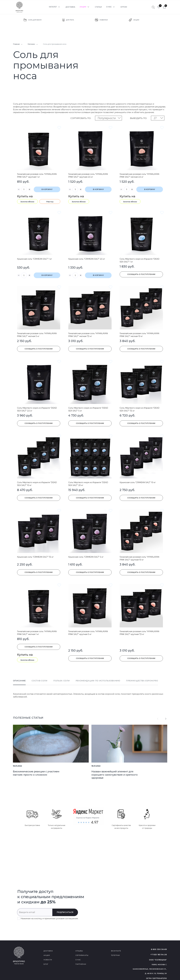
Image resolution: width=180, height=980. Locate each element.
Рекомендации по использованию (98, 681)
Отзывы (79, 951)
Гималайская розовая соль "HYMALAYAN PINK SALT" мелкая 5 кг (37, 335)
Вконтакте (116, 951)
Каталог (55, 7)
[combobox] (108, 118)
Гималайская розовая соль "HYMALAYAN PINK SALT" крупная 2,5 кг (88, 176)
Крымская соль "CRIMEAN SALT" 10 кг (138, 482)
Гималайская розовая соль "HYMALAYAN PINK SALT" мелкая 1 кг (37, 633)
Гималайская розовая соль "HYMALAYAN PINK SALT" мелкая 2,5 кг (139, 176)
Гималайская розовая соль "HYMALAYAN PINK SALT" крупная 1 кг (37, 176)
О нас (111, 7)
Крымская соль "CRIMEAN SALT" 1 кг (34, 259)
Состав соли (40, 681)
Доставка (70, 7)
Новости (48, 960)
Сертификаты (82, 955)
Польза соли (62, 681)
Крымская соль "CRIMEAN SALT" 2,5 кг (87, 259)
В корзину (47, 189)
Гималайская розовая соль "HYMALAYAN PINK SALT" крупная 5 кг (88, 633)
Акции (85, 7)
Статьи (98, 7)
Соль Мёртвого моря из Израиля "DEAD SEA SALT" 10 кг (37, 484)
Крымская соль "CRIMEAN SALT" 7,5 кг (35, 557)
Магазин (31, 44)
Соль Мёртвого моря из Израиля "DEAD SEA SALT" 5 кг (88, 409)
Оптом (124, 7)
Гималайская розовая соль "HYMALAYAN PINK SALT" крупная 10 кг (139, 558)
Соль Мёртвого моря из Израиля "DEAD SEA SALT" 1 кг (140, 260)
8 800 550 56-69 (159, 949)
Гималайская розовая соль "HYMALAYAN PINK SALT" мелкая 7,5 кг (88, 335)
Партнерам (81, 964)
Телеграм (115, 955)
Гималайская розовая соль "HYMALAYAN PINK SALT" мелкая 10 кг (139, 335)
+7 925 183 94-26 (159, 954)
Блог (46, 964)
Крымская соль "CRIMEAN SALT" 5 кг (86, 557)
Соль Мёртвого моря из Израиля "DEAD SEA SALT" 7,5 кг (140, 409)
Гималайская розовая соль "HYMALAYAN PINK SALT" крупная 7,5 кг (139, 633)
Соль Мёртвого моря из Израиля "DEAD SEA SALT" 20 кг (88, 484)
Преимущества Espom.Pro (142, 681)
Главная (16, 44)
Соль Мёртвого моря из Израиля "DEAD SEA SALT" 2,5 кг (37, 409)
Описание (19, 681)
